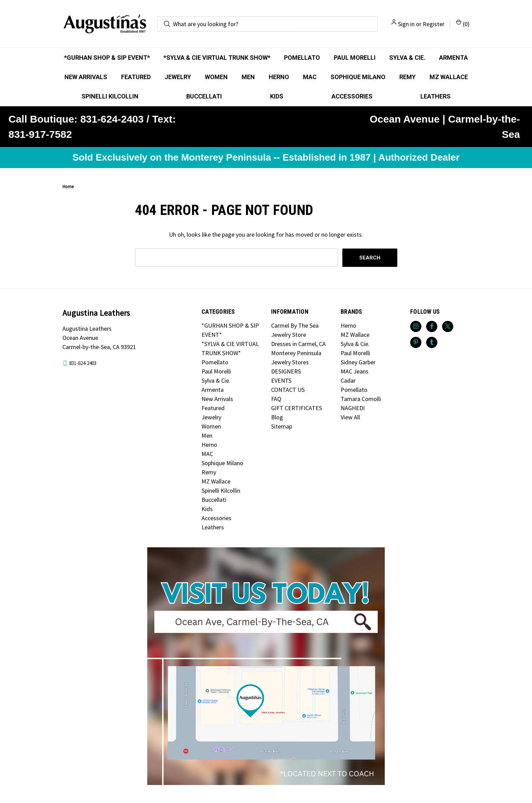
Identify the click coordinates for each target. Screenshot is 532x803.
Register (434, 24)
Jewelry (178, 77)
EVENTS (281, 380)
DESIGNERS (286, 371)
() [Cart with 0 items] (463, 24)
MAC (310, 77)
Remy (407, 77)
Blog (277, 417)
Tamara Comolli (361, 398)
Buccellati (204, 96)
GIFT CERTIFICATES (297, 408)
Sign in (406, 24)
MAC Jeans (355, 371)
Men (248, 77)
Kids (277, 96)
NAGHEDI (353, 408)
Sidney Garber (358, 362)
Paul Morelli (355, 58)
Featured (136, 77)
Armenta (453, 58)
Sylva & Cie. (407, 58)
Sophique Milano (358, 77)
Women (216, 77)
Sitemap (282, 426)
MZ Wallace (449, 77)
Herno (279, 77)
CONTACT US (288, 389)
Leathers (435, 96)
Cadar (348, 380)
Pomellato (302, 58)
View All (350, 417)
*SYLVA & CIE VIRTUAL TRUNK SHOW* (217, 58)
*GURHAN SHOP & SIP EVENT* (107, 58)
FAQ (276, 398)
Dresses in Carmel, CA (298, 343)
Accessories (352, 96)
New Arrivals (86, 77)
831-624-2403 (83, 363)
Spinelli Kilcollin (110, 96)
